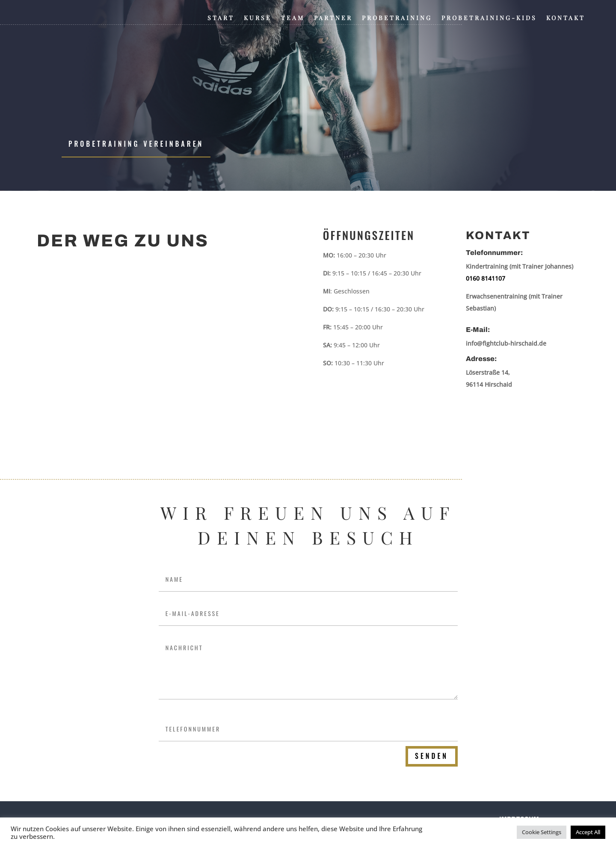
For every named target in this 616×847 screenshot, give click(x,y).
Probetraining (397, 18)
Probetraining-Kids (489, 18)
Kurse (258, 18)
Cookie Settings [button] (542, 832)
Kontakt (566, 18)
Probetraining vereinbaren (136, 144)
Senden (432, 756)
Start (221, 18)
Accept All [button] (588, 832)
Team (293, 18)
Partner (333, 18)
